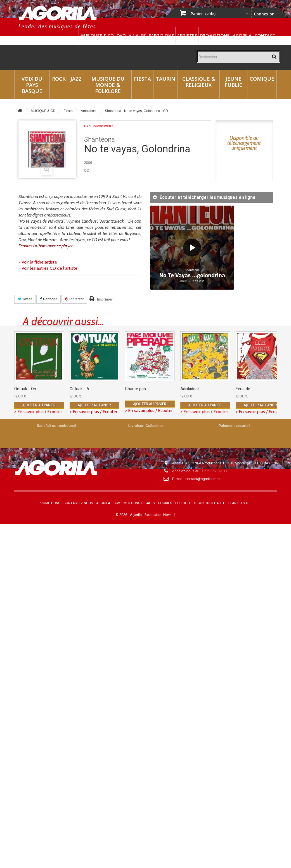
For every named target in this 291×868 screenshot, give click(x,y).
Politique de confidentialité (200, 503)
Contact (265, 36)
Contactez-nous (78, 503)
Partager (48, 299)
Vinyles (137, 36)
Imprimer (105, 299)
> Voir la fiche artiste (38, 262)
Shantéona (100, 139)
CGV (117, 503)
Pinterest (74, 299)
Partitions (161, 36)
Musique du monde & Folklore (108, 85)
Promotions (215, 36)
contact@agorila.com (202, 479)
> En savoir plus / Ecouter (38, 412)
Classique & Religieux (199, 82)
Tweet (25, 299)
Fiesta (142, 79)
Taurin (165, 79)
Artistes (187, 36)
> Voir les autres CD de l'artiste (48, 268)
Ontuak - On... (26, 389)
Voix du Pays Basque (32, 85)
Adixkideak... (191, 389)
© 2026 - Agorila (129, 515)
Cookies (165, 503)
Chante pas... (137, 389)
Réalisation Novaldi (160, 515)
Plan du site (239, 503)
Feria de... (244, 389)
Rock (59, 79)
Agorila (242, 36)
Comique (262, 79)
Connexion (264, 14)
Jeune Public (234, 82)
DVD (121, 36)
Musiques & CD (97, 36)
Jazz (76, 79)
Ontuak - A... (81, 389)
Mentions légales (139, 503)
